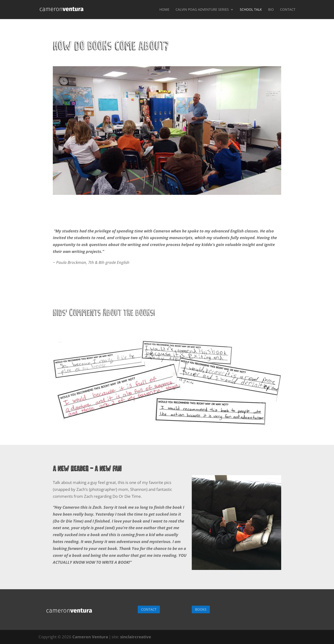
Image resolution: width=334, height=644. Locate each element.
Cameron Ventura (90, 637)
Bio (271, 10)
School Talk (251, 10)
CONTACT (149, 609)
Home (164, 10)
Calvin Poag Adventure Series (202, 10)
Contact (288, 10)
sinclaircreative (136, 637)
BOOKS (201, 609)
